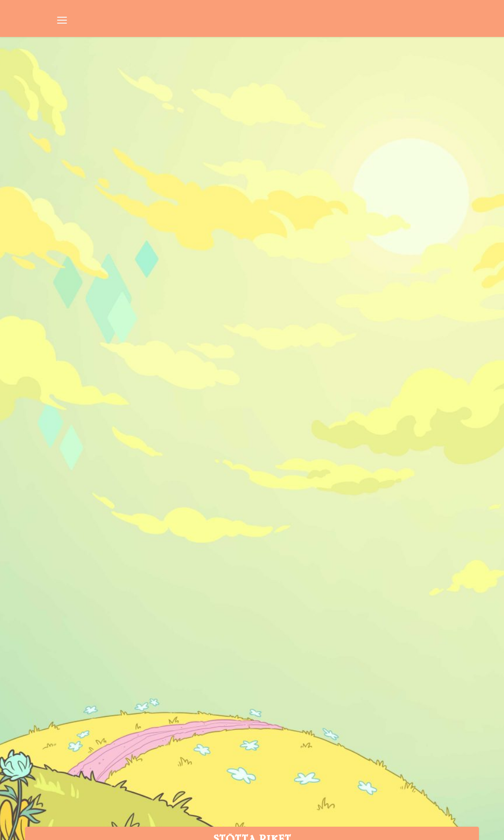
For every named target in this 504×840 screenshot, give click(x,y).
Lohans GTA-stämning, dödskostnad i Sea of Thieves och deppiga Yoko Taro (132, 218)
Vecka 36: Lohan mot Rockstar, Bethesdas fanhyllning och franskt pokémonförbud (363, 218)
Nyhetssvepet (138, 253)
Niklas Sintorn (56, 253)
